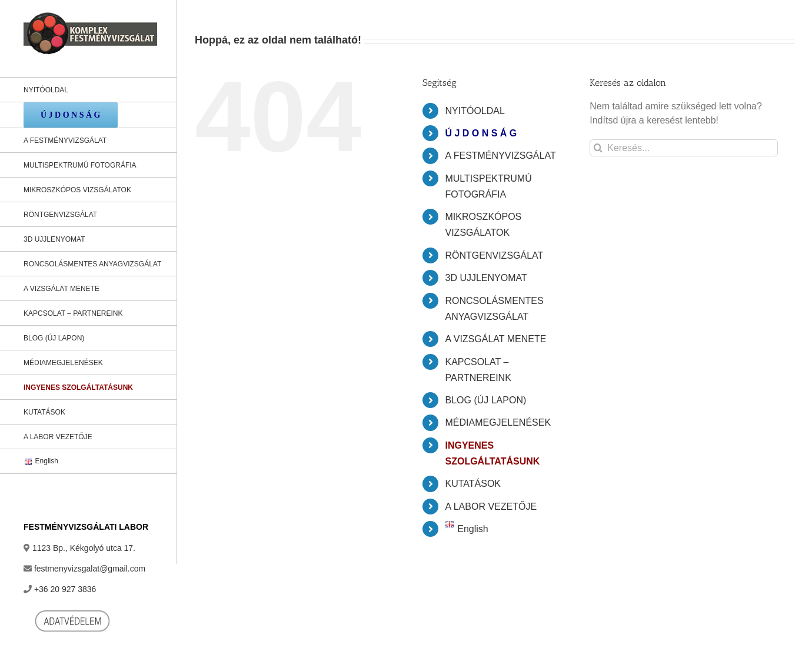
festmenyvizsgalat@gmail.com (90, 569)
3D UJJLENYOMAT (486, 278)
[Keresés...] (684, 148)
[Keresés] (598, 148)
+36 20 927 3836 (65, 589)
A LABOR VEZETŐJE (491, 507)
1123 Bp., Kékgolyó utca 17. (84, 548)
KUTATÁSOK (473, 484)
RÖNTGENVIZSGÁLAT (494, 255)
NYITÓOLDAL (475, 111)
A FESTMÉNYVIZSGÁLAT (500, 156)
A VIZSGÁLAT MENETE (495, 339)
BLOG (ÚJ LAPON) (485, 400)
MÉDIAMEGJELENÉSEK (498, 422)
